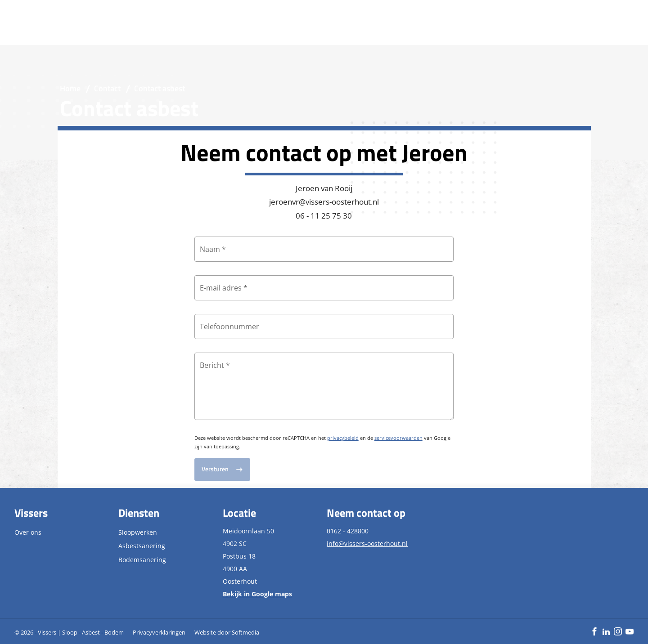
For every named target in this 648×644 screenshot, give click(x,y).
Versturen (215, 469)
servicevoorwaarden (398, 438)
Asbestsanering (142, 546)
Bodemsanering (142, 560)
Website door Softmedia (227, 632)
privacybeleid (343, 438)
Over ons (28, 532)
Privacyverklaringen (159, 632)
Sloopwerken (138, 532)
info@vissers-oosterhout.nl (367, 543)
